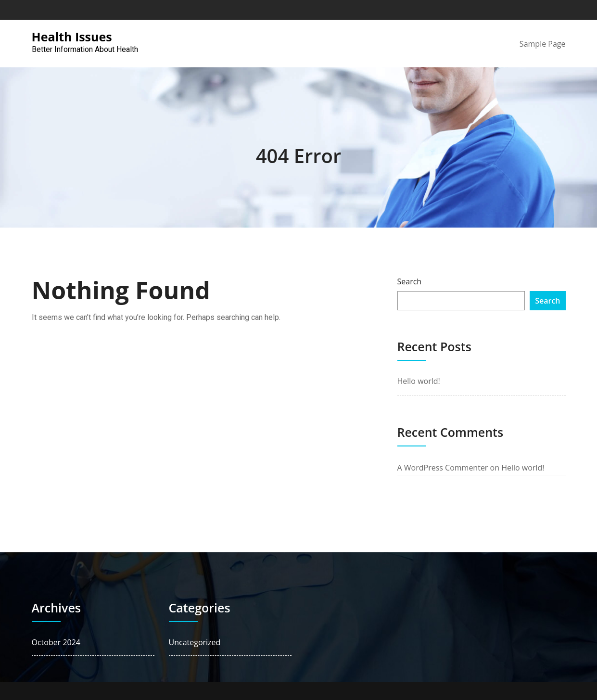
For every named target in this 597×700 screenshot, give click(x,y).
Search (410, 281)
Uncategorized (195, 642)
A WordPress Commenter (443, 468)
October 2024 (56, 642)
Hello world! (419, 381)
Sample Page (543, 44)
